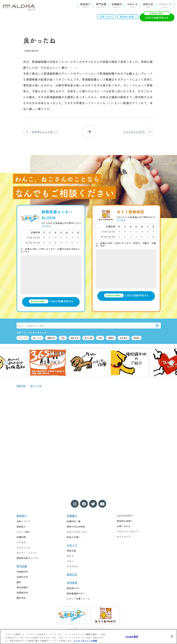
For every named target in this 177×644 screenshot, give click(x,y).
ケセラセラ (72, 567)
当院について (23, 522)
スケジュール (23, 548)
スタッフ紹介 (23, 532)
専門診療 (101, 5)
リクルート (165, 5)
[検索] (157, 326)
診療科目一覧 (74, 522)
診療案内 (117, 5)
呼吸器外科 (22, 572)
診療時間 (21, 537)
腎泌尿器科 (22, 588)
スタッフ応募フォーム (78, 599)
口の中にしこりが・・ (40, 132)
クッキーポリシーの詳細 (85, 641)
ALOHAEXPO (125, 516)
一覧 (88, 132)
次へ (171, 363)
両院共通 (71, 551)
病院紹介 (85, 5)
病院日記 (148, 5)
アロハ (70, 562)
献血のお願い (74, 537)
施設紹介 (21, 527)
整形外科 (21, 598)
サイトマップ (124, 537)
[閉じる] (172, 636)
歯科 (19, 583)
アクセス (46, 226)
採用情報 (72, 583)
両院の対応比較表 (76, 527)
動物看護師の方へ (76, 594)
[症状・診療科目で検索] (85, 326)
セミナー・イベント (27, 553)
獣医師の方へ (74, 589)
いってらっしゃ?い (138, 132)
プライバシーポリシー (128, 532)
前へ (6, 363)
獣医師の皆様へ (128, 17)
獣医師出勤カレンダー (28, 558)
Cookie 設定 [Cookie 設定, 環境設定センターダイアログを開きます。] (132, 636)
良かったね (36, 386)
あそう (70, 556)
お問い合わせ (106, 17)
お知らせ (133, 5)
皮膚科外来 (22, 577)
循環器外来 (22, 593)
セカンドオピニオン (77, 532)
